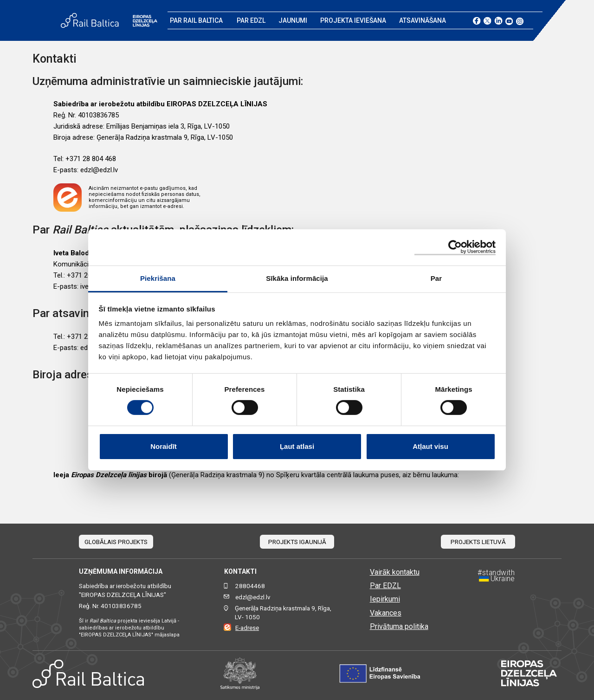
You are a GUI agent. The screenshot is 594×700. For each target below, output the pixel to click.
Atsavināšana (423, 20)
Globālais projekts (116, 542)
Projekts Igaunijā (297, 542)
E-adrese (247, 628)
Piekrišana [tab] (158, 278)
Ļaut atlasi (297, 446)
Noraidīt (164, 446)
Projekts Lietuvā (478, 542)
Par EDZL (251, 20)
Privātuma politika (399, 626)
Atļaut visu (430, 446)
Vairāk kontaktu (395, 572)
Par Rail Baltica (196, 20)
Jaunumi (293, 20)
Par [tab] (436, 278)
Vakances (386, 613)
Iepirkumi (385, 599)
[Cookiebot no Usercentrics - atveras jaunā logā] (455, 247)
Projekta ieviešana (353, 20)
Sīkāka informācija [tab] (297, 278)
